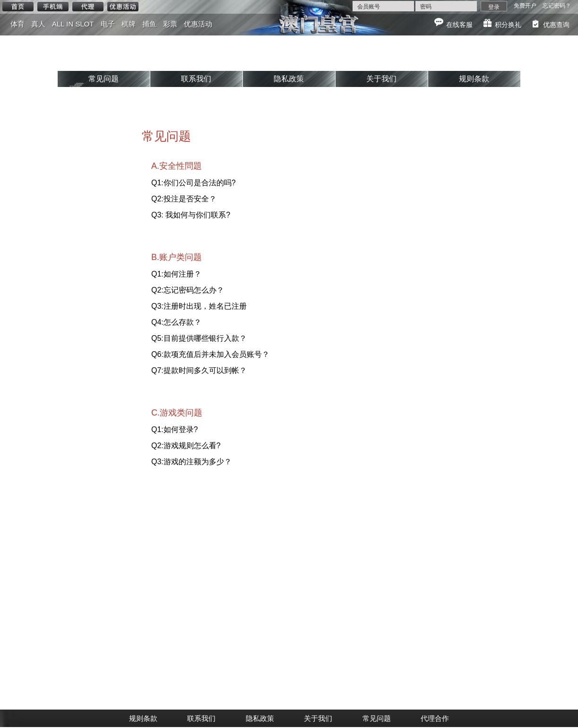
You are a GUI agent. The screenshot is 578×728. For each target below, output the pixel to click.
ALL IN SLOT (73, 24)
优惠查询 (556, 25)
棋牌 (129, 24)
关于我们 (381, 79)
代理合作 (435, 718)
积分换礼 (508, 25)
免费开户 (525, 6)
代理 (88, 7)
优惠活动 (123, 7)
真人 (38, 24)
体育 (17, 24)
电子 (108, 24)
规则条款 (474, 79)
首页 (18, 7)
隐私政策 (289, 79)
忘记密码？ (557, 6)
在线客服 (459, 25)
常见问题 (104, 79)
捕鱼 (149, 24)
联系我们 (196, 79)
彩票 (170, 24)
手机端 (53, 7)
